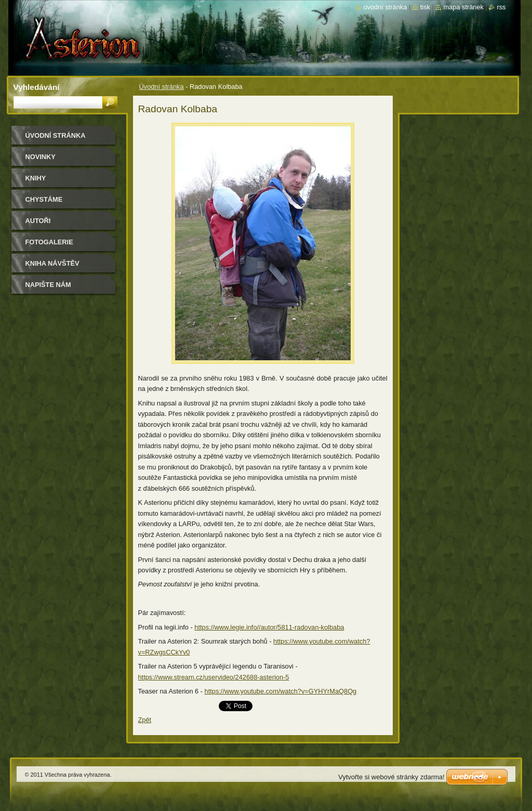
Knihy (36, 178)
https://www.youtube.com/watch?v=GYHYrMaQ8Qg (281, 691)
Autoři (38, 221)
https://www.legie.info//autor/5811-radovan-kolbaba (269, 627)
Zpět (145, 720)
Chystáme (44, 199)
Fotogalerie (49, 242)
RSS (501, 7)
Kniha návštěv (52, 263)
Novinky (41, 157)
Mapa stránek (463, 7)
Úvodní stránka (162, 87)
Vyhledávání (37, 87)
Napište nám (48, 285)
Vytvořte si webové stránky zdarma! (391, 777)
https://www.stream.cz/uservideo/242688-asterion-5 (214, 677)
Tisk (425, 7)
